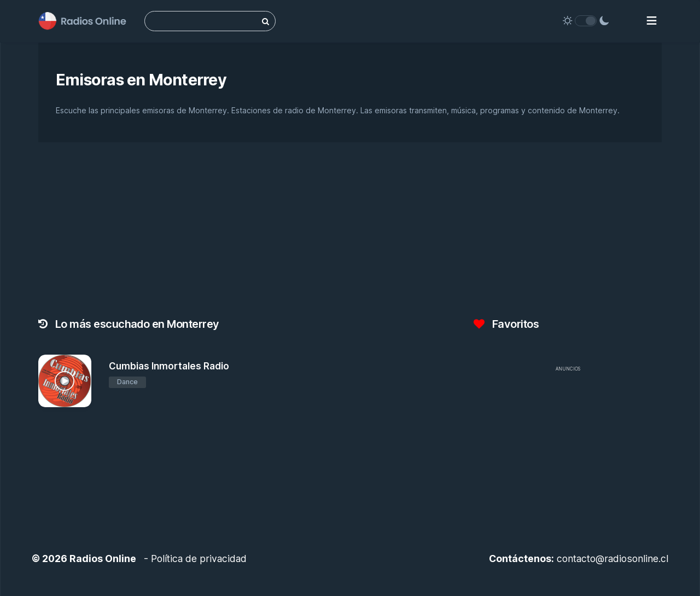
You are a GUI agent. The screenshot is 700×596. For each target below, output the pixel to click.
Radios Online (103, 559)
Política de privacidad (199, 559)
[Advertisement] (568, 454)
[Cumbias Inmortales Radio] (65, 381)
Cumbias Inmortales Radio (169, 366)
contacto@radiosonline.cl (612, 559)
